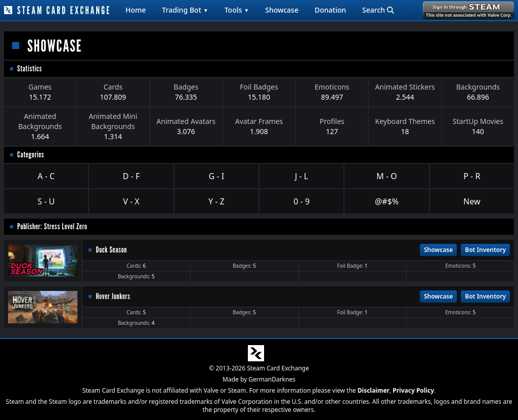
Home (136, 10)
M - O (386, 176)
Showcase (282, 10)
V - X (131, 201)
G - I (217, 176)
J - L (301, 176)
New (472, 201)
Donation (330, 10)
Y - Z (217, 201)
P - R (472, 176)
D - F (131, 176)
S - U (46, 201)
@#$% (387, 201)
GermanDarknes (272, 379)
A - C (46, 176)
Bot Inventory (485, 250)
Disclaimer (374, 390)
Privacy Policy (413, 390)
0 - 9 (301, 201)
